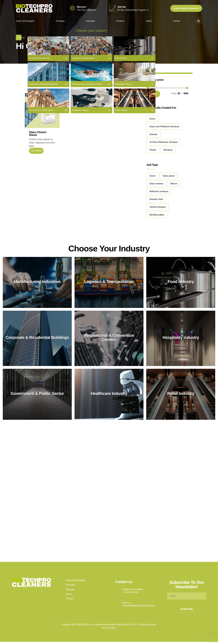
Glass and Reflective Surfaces (164, 127)
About (149, 21)
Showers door (156, 199)
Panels (153, 150)
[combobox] (49, 76)
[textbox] (49, 76)
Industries (93, 21)
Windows (168, 150)
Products (122, 21)
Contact (176, 21)
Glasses (153, 134)
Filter (153, 94)
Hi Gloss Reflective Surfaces (164, 142)
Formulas (63, 21)
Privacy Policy (109, 628)
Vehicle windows (158, 207)
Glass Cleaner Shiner (38, 134)
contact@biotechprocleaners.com (139, 606)
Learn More (36, 151)
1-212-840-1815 (130, 592)
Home (21, 38)
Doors (152, 119)
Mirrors (174, 184)
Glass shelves (156, 184)
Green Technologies (29, 21)
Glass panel (169, 176)
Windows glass (157, 215)
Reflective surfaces (159, 191)
